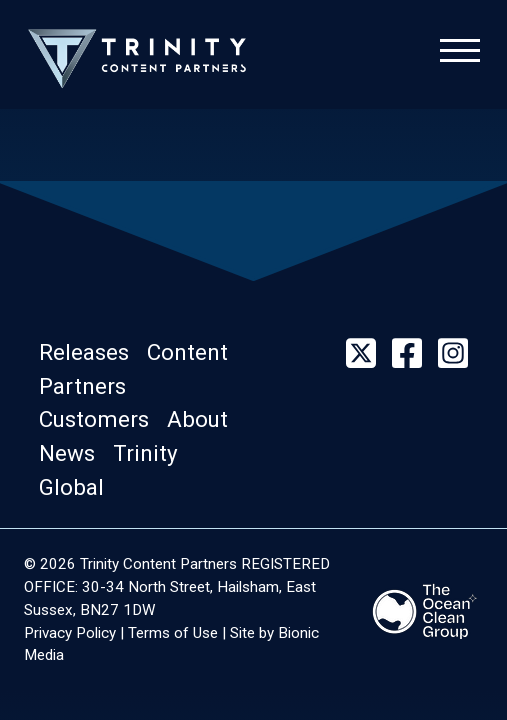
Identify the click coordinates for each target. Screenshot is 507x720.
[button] (93, 352)
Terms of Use (173, 633)
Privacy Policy (70, 633)
